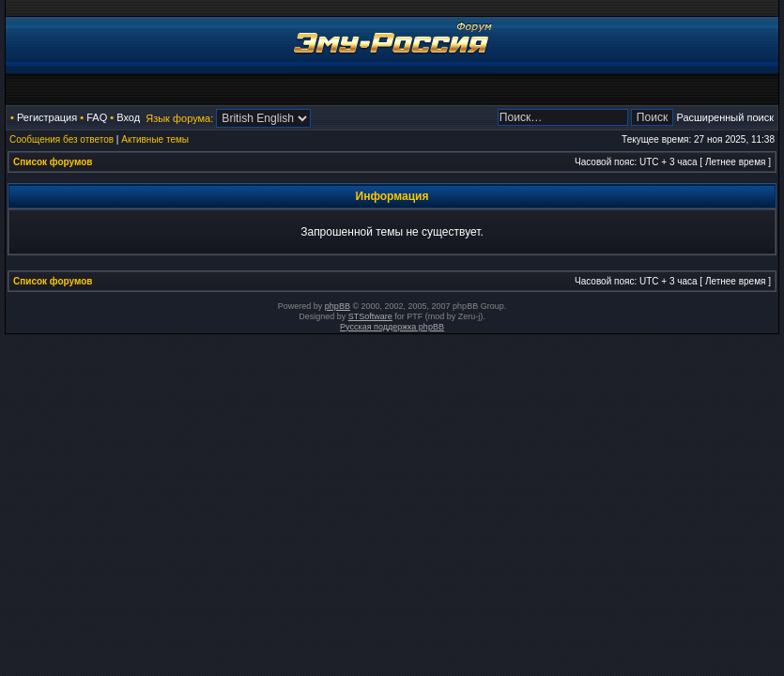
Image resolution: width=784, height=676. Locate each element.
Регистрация (47, 117)
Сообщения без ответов (61, 139)
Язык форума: (179, 118)
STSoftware (370, 316)
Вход (128, 117)
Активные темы (155, 139)
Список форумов (53, 162)
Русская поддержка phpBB (392, 327)
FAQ (97, 117)
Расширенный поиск (725, 117)
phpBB (338, 306)
